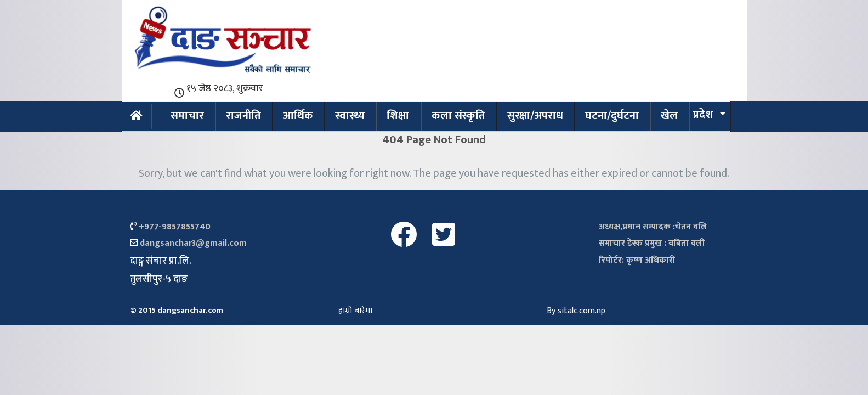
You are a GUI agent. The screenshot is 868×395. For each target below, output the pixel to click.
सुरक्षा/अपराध (535, 116)
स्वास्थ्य (350, 116)
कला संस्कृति (458, 116)
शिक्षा (398, 116)
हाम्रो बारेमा (355, 311)
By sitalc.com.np (576, 311)
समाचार (187, 116)
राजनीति (243, 116)
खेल (669, 116)
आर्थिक (298, 116)
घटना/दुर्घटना (612, 116)
